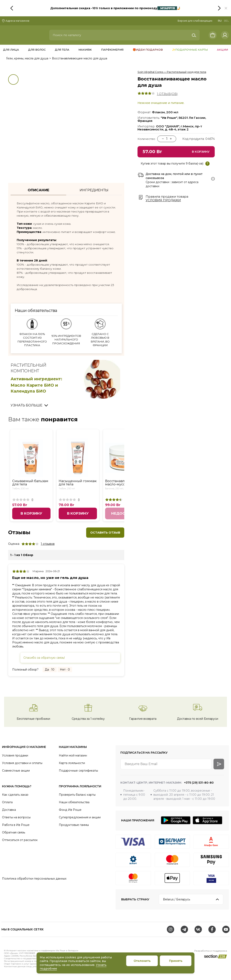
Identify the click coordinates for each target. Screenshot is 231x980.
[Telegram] (184, 929)
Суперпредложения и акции (80, 817)
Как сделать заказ (15, 795)
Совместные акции (16, 771)
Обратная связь (14, 832)
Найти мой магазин (73, 755)
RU (220, 21)
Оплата (7, 802)
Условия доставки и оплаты (22, 763)
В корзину (31, 513)
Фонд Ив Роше (70, 810)
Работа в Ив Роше (16, 825)
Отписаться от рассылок (20, 840)
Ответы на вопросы (16, 817)
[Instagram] (170, 929)
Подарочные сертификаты (78, 771)
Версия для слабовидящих (195, 21)
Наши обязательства (74, 802)
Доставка (9, 810)
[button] (226, 8)
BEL (227, 21)
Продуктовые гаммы (74, 825)
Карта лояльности (72, 763)
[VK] (198, 929)
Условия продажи (163, 200)
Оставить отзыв (105, 533)
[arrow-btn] (219, 764)
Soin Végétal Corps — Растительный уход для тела (172, 72)
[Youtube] (226, 929)
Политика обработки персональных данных (34, 879)
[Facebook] (212, 929)
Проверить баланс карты (77, 795)
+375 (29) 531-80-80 (199, 783)
